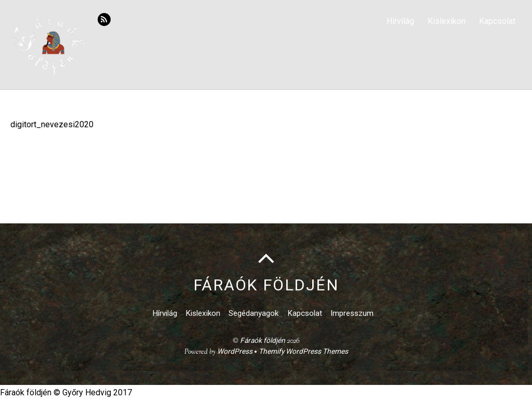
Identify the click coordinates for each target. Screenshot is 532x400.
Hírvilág (400, 21)
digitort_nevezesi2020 (52, 124)
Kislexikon (447, 21)
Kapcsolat (497, 21)
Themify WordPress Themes (303, 351)
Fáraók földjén (263, 340)
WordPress (235, 351)
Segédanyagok (254, 313)
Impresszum (352, 313)
